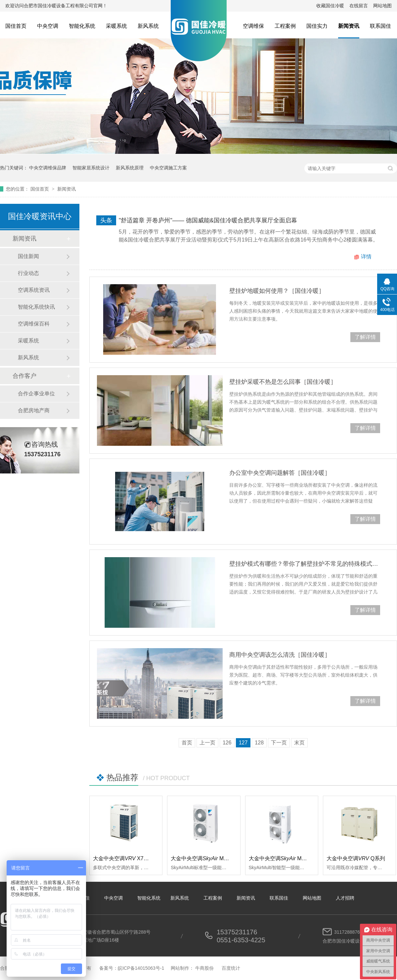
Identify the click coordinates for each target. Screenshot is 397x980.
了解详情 (365, 337)
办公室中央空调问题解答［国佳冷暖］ (280, 473)
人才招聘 (345, 898)
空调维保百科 (34, 324)
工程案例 (285, 26)
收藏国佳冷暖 (330, 6)
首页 (187, 743)
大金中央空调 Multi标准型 (208, 858)
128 (259, 743)
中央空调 (48, 26)
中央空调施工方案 (168, 168)
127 (243, 743)
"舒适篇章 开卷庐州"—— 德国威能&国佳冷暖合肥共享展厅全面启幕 (208, 220)
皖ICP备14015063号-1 (141, 968)
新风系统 (148, 26)
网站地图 (382, 6)
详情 (366, 257)
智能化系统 (82, 26)
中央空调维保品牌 (48, 168)
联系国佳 (380, 26)
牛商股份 (204, 968)
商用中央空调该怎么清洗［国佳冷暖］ (280, 655)
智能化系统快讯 (36, 307)
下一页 (279, 743)
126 (227, 743)
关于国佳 (80, 898)
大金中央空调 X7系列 (124, 858)
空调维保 (253, 26)
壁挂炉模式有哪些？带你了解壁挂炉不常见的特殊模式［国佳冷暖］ (305, 564)
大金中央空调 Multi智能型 (287, 858)
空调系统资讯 (34, 290)
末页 (299, 743)
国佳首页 (16, 26)
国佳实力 (317, 26)
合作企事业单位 (36, 394)
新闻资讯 (349, 26)
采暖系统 (116, 26)
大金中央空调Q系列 (356, 858)
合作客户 (24, 376)
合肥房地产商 (34, 410)
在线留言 (359, 6)
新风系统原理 (130, 168)
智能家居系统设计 (91, 168)
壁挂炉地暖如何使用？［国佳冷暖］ (277, 291)
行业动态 (28, 273)
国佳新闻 (28, 256)
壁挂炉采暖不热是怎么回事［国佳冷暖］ (283, 382)
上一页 (207, 743)
